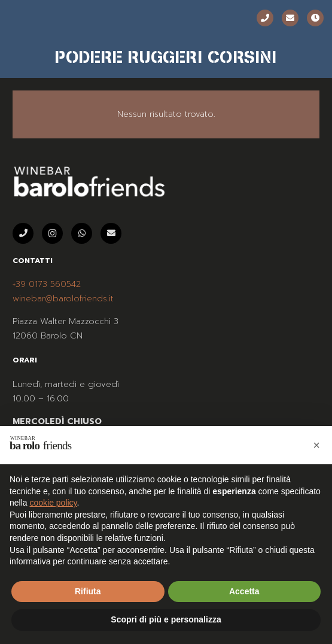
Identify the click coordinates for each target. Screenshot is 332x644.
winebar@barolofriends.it (63, 299)
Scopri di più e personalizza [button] (166, 619)
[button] (316, 445)
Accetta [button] (244, 591)
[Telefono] (265, 18)
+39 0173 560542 (47, 284)
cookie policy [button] (53, 503)
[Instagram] (52, 233)
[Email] (290, 18)
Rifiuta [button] (88, 591)
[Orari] (315, 18)
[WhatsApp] (82, 233)
